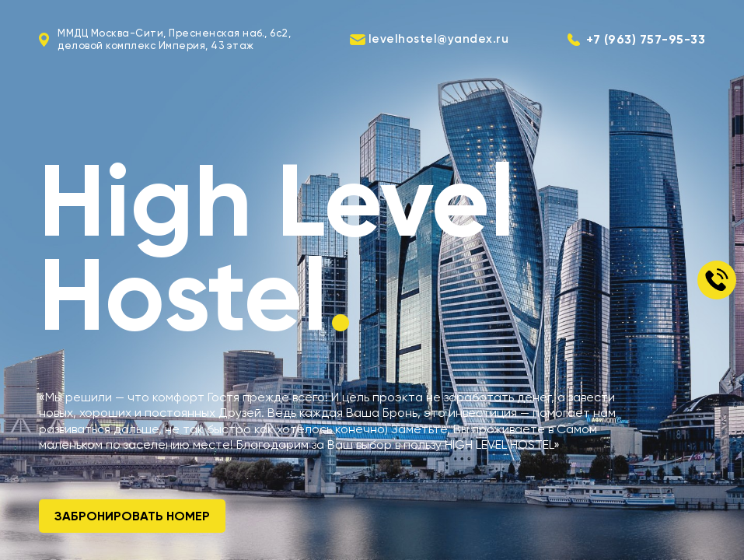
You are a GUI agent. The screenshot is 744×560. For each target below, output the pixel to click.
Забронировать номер (132, 516)
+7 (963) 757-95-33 (646, 39)
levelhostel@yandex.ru (439, 39)
